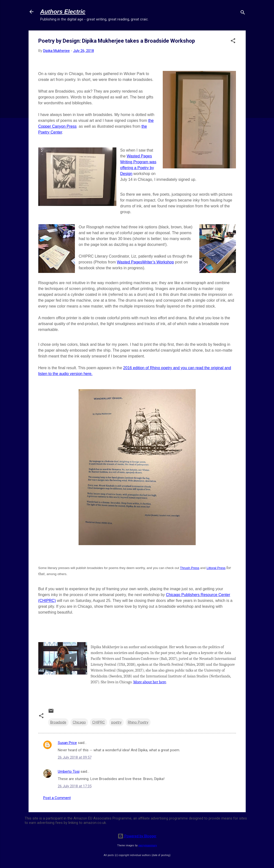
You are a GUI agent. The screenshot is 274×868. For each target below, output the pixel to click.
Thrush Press (190, 568)
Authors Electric (63, 12)
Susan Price (67, 743)
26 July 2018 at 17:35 (75, 786)
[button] (233, 42)
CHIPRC (99, 722)
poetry (116, 722)
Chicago (79, 722)
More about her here (150, 682)
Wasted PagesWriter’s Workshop (145, 262)
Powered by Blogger (137, 836)
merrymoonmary (148, 845)
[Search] (243, 13)
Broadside (58, 722)
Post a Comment (57, 798)
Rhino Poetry (138, 722)
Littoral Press (216, 568)
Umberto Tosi (69, 772)
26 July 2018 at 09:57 (75, 757)
